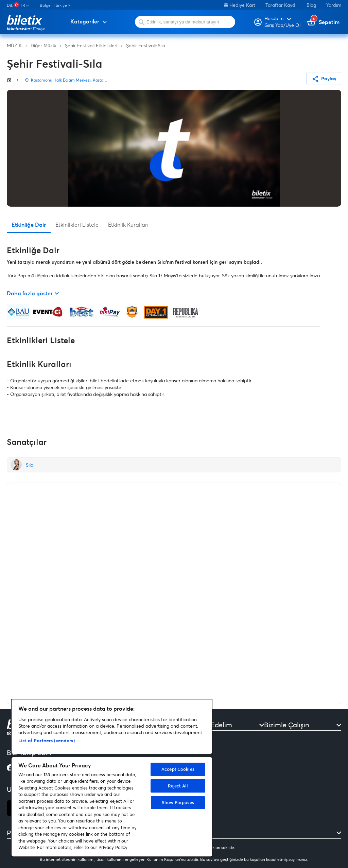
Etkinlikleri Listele (77, 224)
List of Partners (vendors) (47, 740)
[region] (112, 778)
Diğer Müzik (43, 45)
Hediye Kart (240, 5)
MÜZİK (14, 45)
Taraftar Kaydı (281, 5)
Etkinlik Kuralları (128, 224)
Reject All (178, 786)
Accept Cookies (178, 769)
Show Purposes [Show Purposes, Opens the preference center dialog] (178, 802)
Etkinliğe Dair (29, 224)
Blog (311, 5)
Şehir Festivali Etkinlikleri (91, 45)
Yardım (334, 5)
